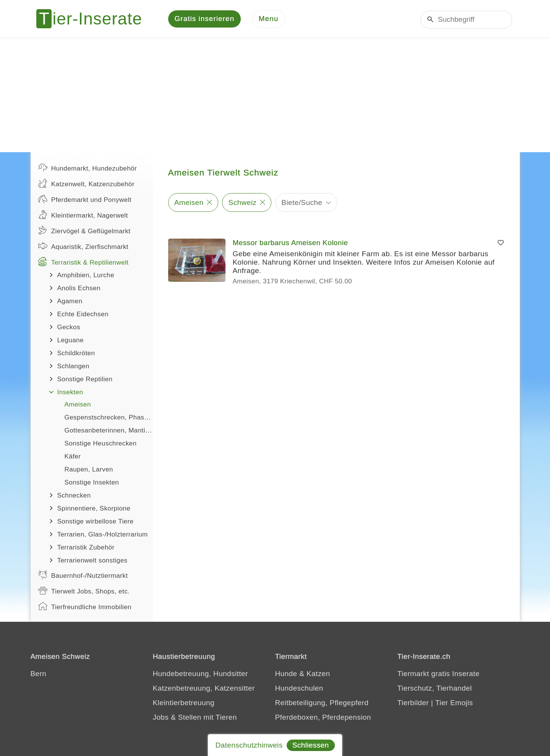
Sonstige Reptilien (85, 380)
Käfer (73, 457)
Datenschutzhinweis (249, 745)
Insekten (70, 393)
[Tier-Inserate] (94, 19)
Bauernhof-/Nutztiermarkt (83, 576)
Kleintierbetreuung (184, 703)
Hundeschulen (299, 689)
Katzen (318, 674)
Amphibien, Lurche (86, 276)
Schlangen (73, 367)
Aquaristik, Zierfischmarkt (84, 247)
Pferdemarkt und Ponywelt (85, 200)
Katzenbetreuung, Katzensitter (204, 689)
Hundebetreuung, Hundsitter (200, 674)
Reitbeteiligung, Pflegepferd (322, 703)
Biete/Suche (302, 203)
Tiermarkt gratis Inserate (439, 674)
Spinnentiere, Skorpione (94, 509)
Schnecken (74, 496)
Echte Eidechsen (83, 315)
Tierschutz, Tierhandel (435, 689)
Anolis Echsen (79, 289)
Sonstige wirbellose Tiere (96, 522)
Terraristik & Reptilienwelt (84, 262)
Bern (39, 674)
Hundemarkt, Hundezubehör (88, 168)
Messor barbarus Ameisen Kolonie (290, 243)
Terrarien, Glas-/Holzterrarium (103, 535)
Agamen (70, 302)
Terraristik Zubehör (86, 548)
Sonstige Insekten (92, 483)
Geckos (69, 328)
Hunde (286, 674)
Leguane (71, 341)
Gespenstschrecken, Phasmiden (109, 418)
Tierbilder (413, 703)
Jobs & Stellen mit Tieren (195, 718)
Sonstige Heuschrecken (101, 444)
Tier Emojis (454, 703)
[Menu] (269, 19)
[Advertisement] (275, 96)
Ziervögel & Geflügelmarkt (84, 231)
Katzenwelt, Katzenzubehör (86, 184)
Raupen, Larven (89, 470)
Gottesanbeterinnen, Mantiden (109, 431)
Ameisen (78, 405)
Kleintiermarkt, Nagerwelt (83, 215)
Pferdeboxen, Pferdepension (323, 718)
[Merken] (501, 244)
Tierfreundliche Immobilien (85, 607)
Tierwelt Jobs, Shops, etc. (84, 591)
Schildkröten (76, 354)
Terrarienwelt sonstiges (92, 561)
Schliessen (311, 745)
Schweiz (243, 203)
